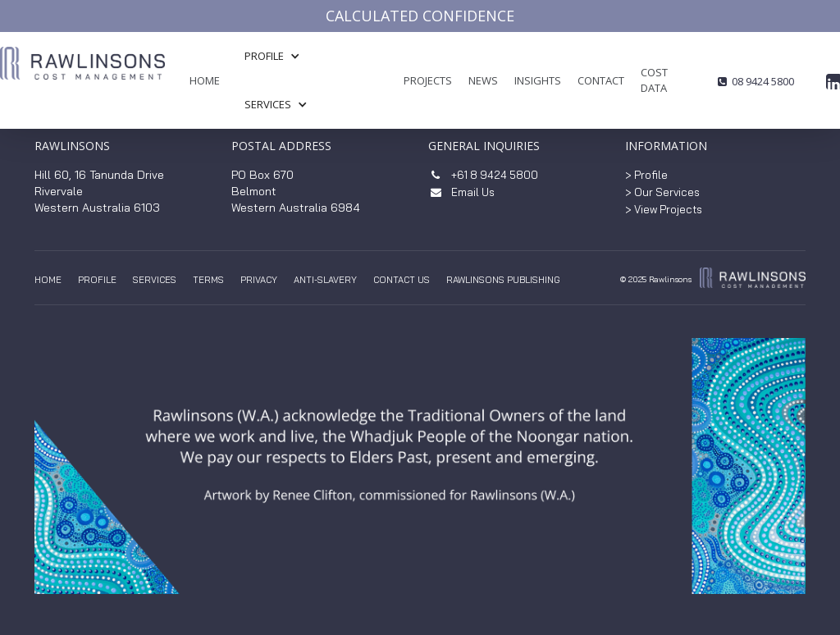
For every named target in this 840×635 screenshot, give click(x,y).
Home (205, 80)
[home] (82, 87)
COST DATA (654, 80)
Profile (97, 280)
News (483, 80)
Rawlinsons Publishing (503, 280)
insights (538, 80)
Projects (428, 80)
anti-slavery (325, 280)
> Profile (646, 175)
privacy (259, 280)
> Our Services (662, 192)
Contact (601, 80)
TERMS (208, 280)
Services (155, 280)
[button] (281, 56)
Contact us (402, 280)
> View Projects (664, 209)
